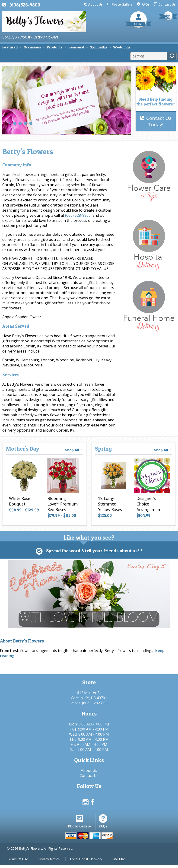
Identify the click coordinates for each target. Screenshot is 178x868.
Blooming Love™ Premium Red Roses (62, 505)
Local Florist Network (86, 862)
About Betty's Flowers (22, 641)
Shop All (74, 450)
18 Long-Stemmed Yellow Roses (109, 505)
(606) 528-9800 (25, 5)
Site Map (119, 862)
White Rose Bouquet (19, 502)
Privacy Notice (49, 862)
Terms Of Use (17, 862)
